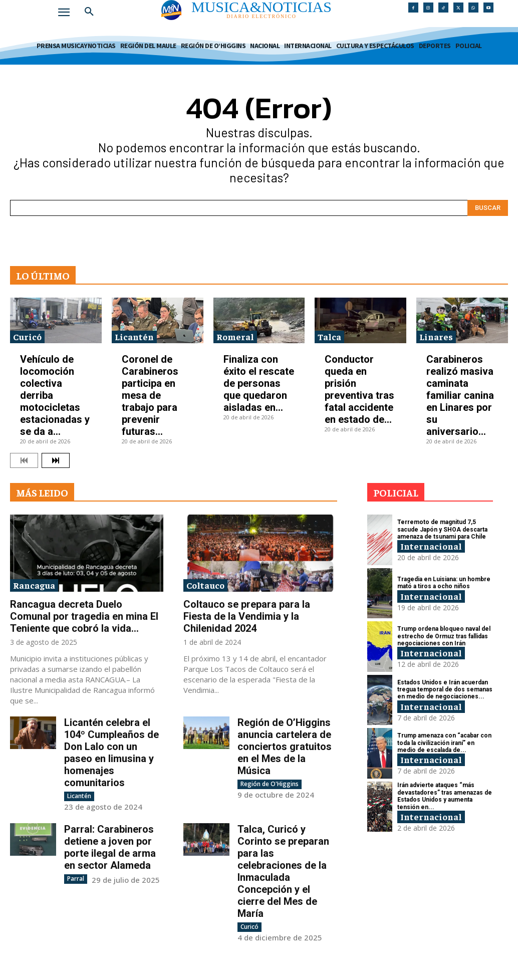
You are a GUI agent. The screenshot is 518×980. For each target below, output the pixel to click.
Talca (329, 336)
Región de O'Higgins (270, 784)
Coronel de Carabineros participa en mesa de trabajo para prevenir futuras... (150, 395)
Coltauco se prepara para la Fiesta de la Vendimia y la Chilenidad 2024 (247, 616)
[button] (89, 12)
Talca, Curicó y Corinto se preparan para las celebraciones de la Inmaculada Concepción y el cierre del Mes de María (283, 871)
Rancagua (34, 585)
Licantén (134, 336)
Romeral (235, 336)
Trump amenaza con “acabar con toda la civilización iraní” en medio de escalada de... (444, 743)
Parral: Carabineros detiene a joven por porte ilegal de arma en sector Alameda (110, 847)
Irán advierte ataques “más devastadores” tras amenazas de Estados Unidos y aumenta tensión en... (445, 796)
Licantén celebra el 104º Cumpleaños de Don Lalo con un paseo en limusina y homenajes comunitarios (111, 753)
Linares (436, 336)
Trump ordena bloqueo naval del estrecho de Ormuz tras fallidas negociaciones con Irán (444, 636)
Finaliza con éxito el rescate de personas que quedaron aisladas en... (259, 383)
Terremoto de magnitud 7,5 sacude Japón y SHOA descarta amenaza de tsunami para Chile (442, 529)
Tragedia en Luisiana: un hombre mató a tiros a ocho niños (444, 583)
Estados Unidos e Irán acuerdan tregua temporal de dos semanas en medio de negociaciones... (445, 690)
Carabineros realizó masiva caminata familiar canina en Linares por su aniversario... (460, 395)
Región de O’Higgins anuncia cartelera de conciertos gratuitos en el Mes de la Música (285, 747)
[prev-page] (24, 460)
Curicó (27, 336)
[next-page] (56, 460)
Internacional (431, 546)
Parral (76, 879)
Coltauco (205, 585)
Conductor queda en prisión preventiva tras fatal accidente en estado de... (359, 389)
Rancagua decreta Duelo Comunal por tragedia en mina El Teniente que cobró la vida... (84, 616)
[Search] (488, 208)
